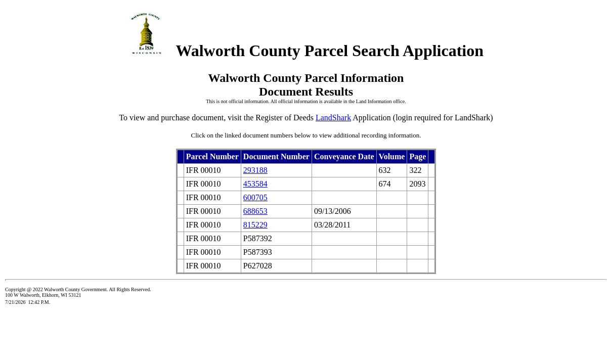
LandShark (333, 118)
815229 (255, 225)
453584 (255, 184)
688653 (255, 211)
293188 (255, 170)
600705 (255, 197)
